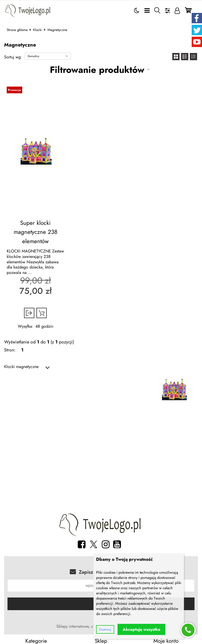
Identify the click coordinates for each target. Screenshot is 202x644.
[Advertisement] (101, 463)
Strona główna (17, 30)
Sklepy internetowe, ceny (78, 625)
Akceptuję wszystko (141, 629)
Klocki (38, 30)
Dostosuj (105, 629)
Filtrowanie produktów (97, 70)
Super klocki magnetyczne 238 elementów (36, 230)
